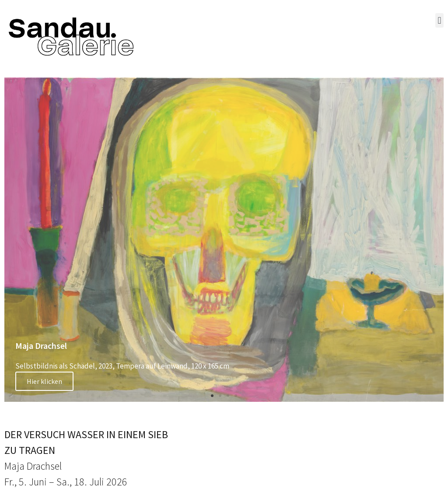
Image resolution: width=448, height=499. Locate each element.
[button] (439, 20)
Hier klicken (44, 381)
